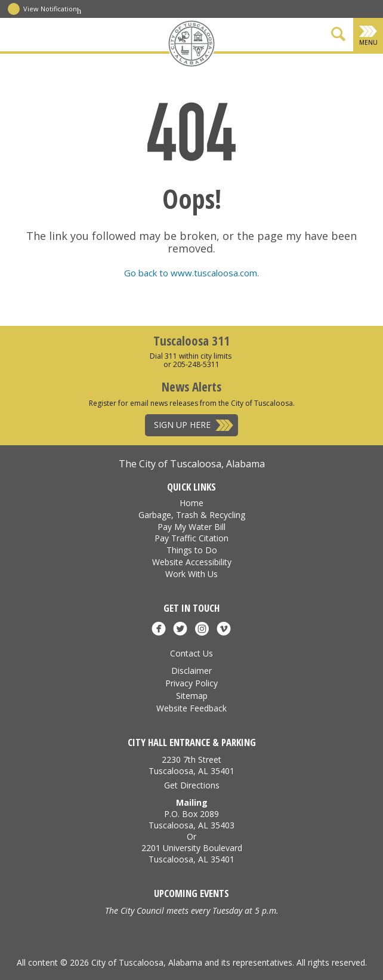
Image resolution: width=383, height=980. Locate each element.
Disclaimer (191, 671)
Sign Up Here (182, 425)
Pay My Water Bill (191, 527)
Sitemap (192, 696)
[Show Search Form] (338, 36)
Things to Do (192, 550)
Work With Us (191, 574)
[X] (161, 67)
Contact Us (191, 653)
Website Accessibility (192, 562)
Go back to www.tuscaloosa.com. (191, 273)
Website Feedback (191, 708)
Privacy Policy (191, 683)
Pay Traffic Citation (191, 538)
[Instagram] (223, 67)
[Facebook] (145, 67)
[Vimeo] (239, 67)
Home (191, 503)
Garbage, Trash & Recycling (192, 515)
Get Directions (192, 785)
